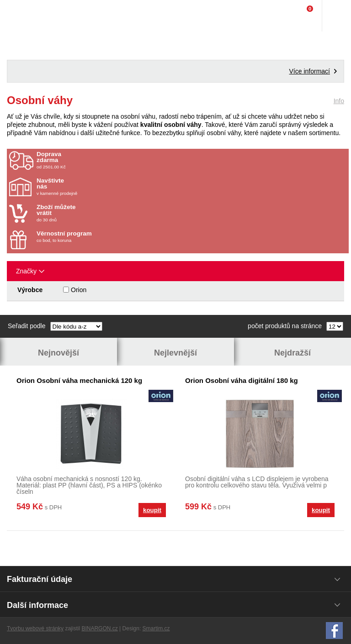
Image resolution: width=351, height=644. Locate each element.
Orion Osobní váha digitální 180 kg (242, 380)
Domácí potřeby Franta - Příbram (26, 16)
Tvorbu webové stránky (35, 628)
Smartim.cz (156, 628)
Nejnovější (58, 353)
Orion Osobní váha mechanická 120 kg (79, 380)
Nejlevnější (175, 353)
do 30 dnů (90, 213)
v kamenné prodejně (90, 187)
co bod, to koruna (90, 237)
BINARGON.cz (99, 628)
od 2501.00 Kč (191, 160)
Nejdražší (292, 353)
